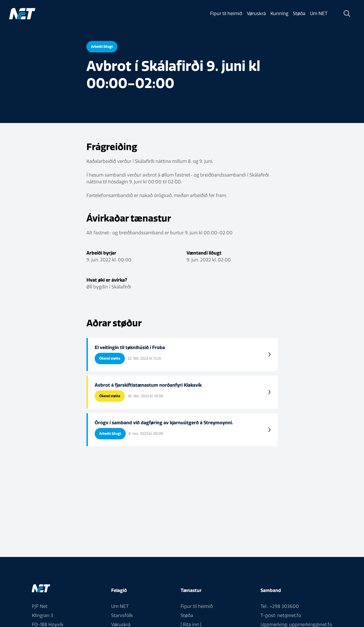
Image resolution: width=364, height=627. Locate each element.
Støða (299, 14)
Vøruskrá (256, 14)
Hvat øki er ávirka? (107, 280)
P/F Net (40, 606)
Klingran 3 (43, 615)
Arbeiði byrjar (101, 253)
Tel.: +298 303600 (280, 606)
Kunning (279, 14)
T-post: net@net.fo (281, 615)
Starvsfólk (122, 615)
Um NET (319, 14)
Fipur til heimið (226, 14)
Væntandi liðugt (204, 253)
